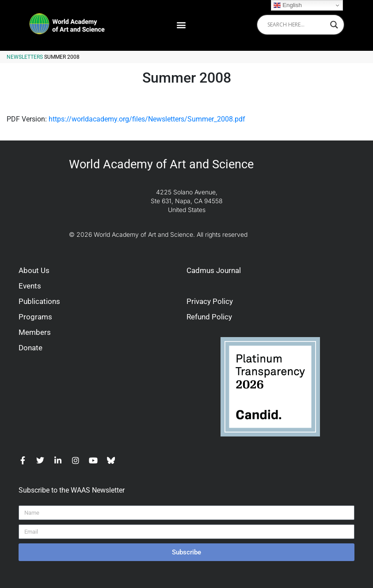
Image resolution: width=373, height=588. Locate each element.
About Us (34, 270)
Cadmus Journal (214, 270)
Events (30, 286)
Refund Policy (209, 317)
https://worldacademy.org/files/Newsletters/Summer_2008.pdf (147, 119)
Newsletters (25, 57)
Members (35, 332)
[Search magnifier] (334, 25)
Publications (39, 301)
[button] (181, 25)
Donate (30, 348)
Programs (35, 317)
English (287, 5)
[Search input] (297, 25)
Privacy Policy (210, 301)
